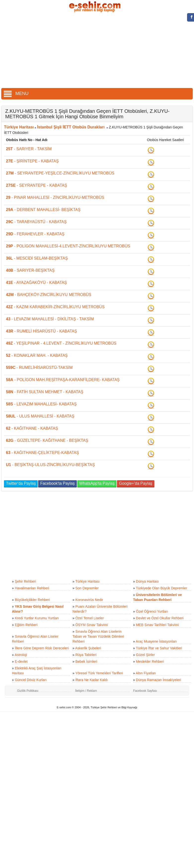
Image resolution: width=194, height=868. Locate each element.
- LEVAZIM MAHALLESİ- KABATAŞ (41, 404)
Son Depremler (87, 588)
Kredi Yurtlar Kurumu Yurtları (37, 618)
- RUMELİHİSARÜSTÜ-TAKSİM (39, 368)
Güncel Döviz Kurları (31, 680)
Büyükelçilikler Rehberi (32, 600)
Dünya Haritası (148, 581)
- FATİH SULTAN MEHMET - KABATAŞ (45, 392)
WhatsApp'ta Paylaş (97, 483)
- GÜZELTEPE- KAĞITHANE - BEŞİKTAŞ (47, 440)
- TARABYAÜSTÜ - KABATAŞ (36, 222)
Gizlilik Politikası (28, 691)
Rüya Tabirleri (86, 655)
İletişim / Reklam (86, 691)
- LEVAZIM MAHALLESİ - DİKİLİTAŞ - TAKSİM (50, 319)
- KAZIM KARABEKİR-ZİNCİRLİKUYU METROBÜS (55, 307)
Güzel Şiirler (145, 655)
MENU (16, 93)
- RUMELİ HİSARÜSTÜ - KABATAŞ (42, 331)
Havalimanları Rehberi (32, 588)
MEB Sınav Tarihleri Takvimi (157, 625)
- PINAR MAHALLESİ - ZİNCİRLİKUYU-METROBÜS (55, 197)
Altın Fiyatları (146, 673)
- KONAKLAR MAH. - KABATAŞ (37, 355)
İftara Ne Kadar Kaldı (92, 680)
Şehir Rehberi (26, 581)
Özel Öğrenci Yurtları (152, 611)
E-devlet (21, 661)
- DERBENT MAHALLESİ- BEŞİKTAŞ (43, 210)
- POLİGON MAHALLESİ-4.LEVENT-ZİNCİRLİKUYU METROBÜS (68, 246)
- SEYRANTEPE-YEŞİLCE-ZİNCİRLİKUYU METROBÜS (60, 173)
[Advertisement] (97, 51)
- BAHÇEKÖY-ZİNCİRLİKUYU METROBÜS (49, 295)
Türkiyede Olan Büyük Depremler (161, 588)
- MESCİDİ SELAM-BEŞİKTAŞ (37, 258)
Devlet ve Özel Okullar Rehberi (160, 618)
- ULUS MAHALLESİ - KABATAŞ (40, 416)
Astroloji (21, 655)
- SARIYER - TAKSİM (29, 149)
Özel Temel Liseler (90, 618)
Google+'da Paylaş (136, 483)
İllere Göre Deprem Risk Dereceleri (42, 648)
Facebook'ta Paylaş (57, 483)
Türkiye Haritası (19, 127)
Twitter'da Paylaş (21, 483)
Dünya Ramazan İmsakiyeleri (159, 680)
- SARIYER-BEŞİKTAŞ (30, 270)
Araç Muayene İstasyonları (156, 641)
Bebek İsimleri (86, 661)
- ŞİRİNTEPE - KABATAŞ (32, 161)
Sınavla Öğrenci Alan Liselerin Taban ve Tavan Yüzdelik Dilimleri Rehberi (98, 636)
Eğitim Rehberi (26, 625)
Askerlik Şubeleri (88, 648)
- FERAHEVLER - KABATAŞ (35, 234)
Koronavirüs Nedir (89, 600)
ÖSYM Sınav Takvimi (92, 625)
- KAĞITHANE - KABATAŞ (32, 428)
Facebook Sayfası (145, 691)
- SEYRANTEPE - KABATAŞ (37, 185)
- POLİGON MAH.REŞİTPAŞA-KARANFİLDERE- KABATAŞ (63, 380)
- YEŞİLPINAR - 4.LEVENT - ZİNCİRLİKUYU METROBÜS (61, 343)
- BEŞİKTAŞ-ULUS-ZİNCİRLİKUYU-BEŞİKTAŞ (50, 465)
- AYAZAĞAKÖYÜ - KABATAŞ (36, 283)
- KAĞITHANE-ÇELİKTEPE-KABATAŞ (42, 453)
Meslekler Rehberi (150, 661)
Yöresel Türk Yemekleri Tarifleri (99, 673)
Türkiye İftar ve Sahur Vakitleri (159, 648)
